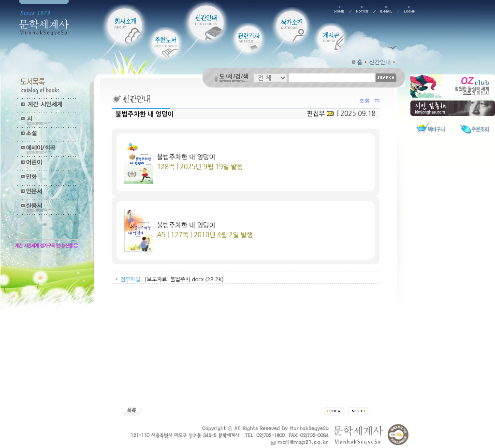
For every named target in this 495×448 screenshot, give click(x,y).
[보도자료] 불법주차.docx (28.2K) (184, 280)
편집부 (320, 114)
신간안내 (380, 62)
